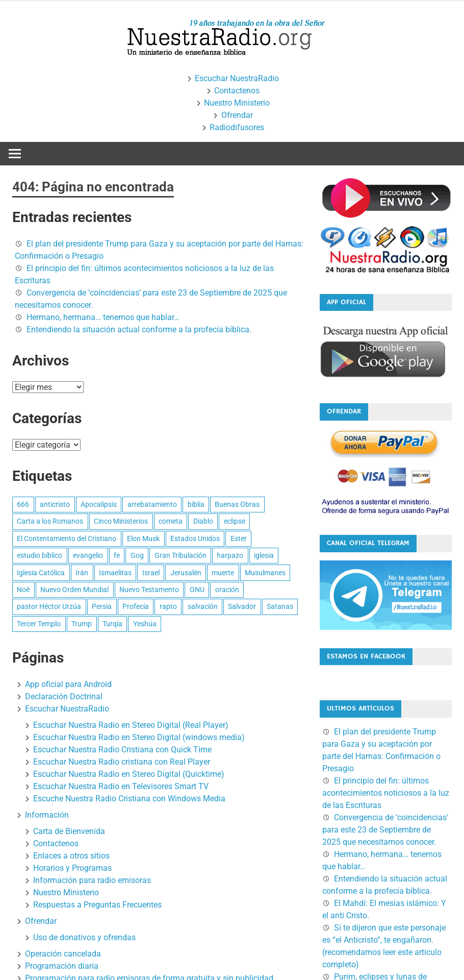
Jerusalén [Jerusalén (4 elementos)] (186, 573)
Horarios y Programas (72, 868)
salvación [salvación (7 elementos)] (203, 606)
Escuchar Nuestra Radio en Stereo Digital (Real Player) (131, 725)
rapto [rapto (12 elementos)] (168, 606)
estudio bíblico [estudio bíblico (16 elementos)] (40, 555)
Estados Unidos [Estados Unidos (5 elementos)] (195, 538)
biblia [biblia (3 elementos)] (196, 504)
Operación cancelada (63, 954)
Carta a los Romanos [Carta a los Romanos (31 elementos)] (50, 521)
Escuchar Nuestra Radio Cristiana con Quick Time (122, 750)
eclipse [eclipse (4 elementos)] (235, 521)
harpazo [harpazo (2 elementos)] (230, 555)
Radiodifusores (237, 127)
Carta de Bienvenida (69, 831)
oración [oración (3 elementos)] (227, 590)
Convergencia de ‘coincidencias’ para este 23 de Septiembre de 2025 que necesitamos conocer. (385, 830)
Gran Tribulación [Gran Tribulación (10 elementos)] (181, 555)
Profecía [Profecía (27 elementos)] (136, 606)
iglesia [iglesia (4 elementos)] (264, 555)
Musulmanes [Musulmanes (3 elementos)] (265, 573)
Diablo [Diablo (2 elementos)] (203, 521)
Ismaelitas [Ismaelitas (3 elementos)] (115, 573)
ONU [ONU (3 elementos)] (197, 590)
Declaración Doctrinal (64, 696)
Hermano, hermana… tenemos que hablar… (103, 317)
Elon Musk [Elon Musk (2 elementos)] (143, 538)
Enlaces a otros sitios (71, 856)
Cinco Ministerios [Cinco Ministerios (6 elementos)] (121, 521)
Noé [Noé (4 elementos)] (23, 590)
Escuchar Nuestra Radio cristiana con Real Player (122, 762)
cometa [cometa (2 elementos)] (171, 521)
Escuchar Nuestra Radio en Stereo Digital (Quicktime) (129, 774)
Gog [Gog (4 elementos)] (137, 555)
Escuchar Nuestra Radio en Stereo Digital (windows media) (139, 737)
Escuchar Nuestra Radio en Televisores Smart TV (121, 786)
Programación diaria (62, 966)
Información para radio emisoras (92, 880)
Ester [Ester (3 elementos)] (239, 538)
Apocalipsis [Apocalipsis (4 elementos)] (99, 504)
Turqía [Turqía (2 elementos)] (112, 624)
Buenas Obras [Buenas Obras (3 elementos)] (237, 504)
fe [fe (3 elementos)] (117, 555)
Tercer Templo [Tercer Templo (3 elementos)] (39, 624)
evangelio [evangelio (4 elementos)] (88, 555)
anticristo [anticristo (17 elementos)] (55, 504)
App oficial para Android (68, 684)
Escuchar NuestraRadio (237, 78)
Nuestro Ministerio (237, 103)
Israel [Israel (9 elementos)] (151, 573)
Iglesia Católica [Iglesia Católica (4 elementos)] (41, 573)
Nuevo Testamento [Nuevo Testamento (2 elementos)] (149, 590)
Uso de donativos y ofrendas (84, 937)
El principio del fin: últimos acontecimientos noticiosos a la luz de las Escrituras (386, 793)
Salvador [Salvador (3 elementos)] (242, 606)
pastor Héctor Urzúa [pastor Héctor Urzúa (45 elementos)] (49, 606)
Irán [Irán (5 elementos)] (82, 573)
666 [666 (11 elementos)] (23, 504)
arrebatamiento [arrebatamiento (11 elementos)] (152, 504)
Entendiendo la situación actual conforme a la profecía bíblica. (139, 329)
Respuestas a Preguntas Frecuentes (97, 905)
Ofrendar (237, 115)
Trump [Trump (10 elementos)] (82, 624)
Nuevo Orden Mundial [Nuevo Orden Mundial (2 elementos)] (74, 590)
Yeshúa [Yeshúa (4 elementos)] (145, 624)
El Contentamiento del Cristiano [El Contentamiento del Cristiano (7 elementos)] (67, 538)
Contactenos (237, 91)
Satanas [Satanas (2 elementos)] (280, 606)
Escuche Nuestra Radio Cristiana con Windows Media (129, 799)
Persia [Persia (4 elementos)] (102, 606)
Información (47, 815)
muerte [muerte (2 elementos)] (223, 573)
